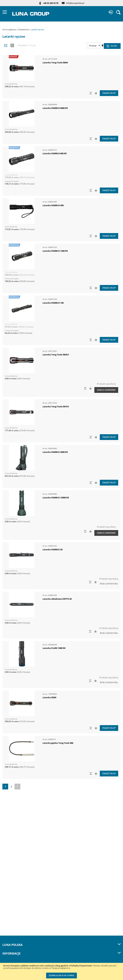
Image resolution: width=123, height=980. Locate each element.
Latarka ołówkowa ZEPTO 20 (57, 599)
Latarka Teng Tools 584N (55, 63)
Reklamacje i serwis (13, 919)
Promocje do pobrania (14, 899)
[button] (96, 93)
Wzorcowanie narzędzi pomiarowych (22, 939)
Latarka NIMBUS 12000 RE (56, 498)
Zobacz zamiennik (106, 390)
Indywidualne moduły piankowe (19, 952)
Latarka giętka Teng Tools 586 (58, 743)
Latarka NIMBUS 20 (53, 549)
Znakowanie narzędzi (14, 945)
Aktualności (9, 850)
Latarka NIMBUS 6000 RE (55, 108)
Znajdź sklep (109, 93)
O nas (6, 843)
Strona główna (10, 29)
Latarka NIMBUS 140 (53, 303)
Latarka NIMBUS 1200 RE (55, 251)
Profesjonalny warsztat (15, 912)
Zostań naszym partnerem (16, 856)
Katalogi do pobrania (14, 893)
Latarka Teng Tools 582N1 (56, 355)
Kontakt (6, 863)
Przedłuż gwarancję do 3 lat (17, 926)
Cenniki (6, 886)
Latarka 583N (49, 697)
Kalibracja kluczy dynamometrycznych (23, 932)
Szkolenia (7, 869)
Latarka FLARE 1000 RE (54, 648)
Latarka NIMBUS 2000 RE (55, 452)
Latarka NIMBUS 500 (53, 205)
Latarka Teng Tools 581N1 (56, 406)
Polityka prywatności (13, 906)
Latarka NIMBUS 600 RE (55, 153)
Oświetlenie (24, 29)
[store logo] (31, 14)
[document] (61, 971)
